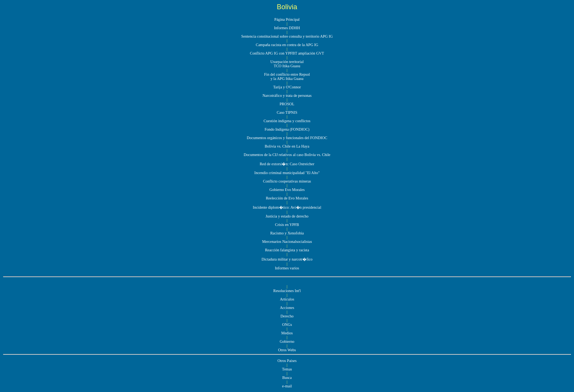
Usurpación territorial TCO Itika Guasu (287, 64)
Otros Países (287, 361)
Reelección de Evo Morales (287, 198)
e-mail (287, 386)
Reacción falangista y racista (287, 250)
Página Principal (287, 19)
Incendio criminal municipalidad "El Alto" (287, 173)
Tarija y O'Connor (287, 87)
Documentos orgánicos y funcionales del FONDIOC (287, 138)
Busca (287, 378)
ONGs (287, 325)
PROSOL (287, 104)
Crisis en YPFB (287, 225)
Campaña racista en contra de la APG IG (287, 45)
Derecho (287, 316)
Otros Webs (287, 350)
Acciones (287, 308)
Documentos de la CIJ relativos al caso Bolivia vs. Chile (287, 155)
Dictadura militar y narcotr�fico (287, 259)
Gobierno (287, 341)
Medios (287, 333)
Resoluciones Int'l (287, 291)
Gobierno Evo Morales (287, 190)
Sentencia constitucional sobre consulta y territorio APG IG (287, 36)
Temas (287, 369)
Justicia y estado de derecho (287, 216)
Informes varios (287, 268)
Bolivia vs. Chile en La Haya (287, 146)
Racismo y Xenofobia (287, 233)
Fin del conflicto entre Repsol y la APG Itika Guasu (287, 76)
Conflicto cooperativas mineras (287, 181)
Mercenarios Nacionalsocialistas (287, 242)
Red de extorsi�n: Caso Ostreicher (287, 164)
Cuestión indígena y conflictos (287, 121)
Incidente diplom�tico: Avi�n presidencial (287, 207)
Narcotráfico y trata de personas (287, 96)
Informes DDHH (287, 28)
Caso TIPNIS (287, 112)
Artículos (287, 299)
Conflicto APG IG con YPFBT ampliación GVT (287, 53)
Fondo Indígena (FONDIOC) (287, 129)
